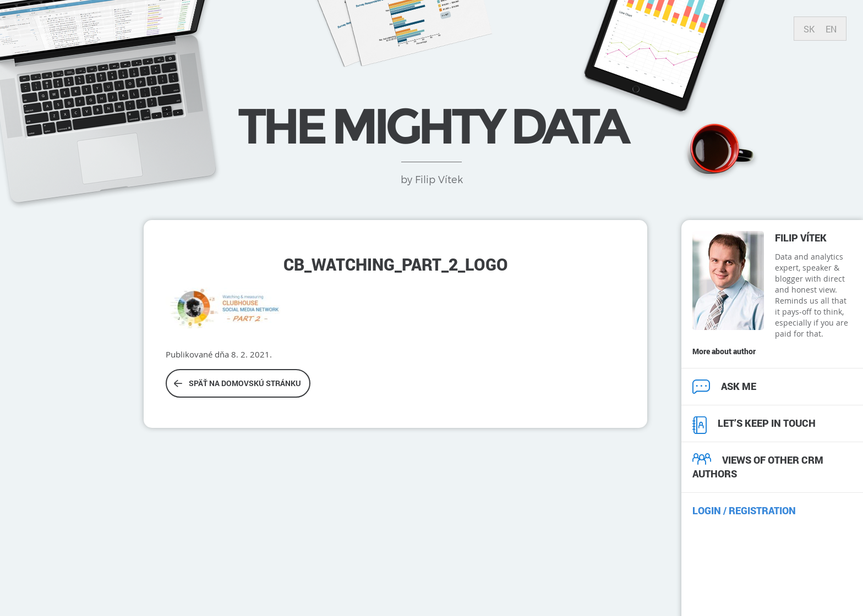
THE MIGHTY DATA (431, 126)
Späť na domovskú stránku (237, 383)
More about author (724, 351)
